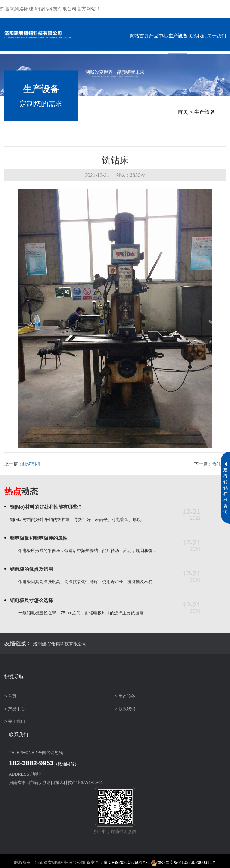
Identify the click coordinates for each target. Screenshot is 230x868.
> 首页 (10, 696)
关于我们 (216, 36)
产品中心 (158, 36)
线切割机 (31, 464)
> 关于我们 (15, 721)
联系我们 (197, 36)
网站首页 (139, 36)
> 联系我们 (125, 709)
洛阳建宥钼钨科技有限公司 (63, 644)
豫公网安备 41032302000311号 (183, 862)
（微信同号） (44, 764)
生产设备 (177, 36)
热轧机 (219, 464)
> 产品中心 (15, 709)
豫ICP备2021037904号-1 (127, 862)
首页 (180, 114)
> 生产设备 (125, 696)
